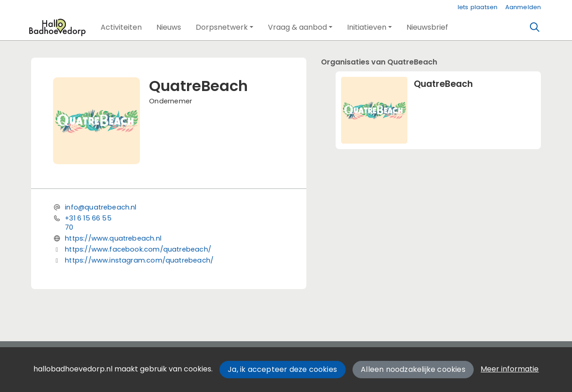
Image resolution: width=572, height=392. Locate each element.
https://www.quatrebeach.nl (113, 238)
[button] (121, 27)
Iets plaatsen (478, 7)
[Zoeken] (535, 27)
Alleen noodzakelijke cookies (413, 369)
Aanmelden (523, 7)
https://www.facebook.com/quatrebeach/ (138, 249)
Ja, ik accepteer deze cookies (282, 369)
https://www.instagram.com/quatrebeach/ (139, 260)
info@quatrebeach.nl (101, 207)
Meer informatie (510, 369)
